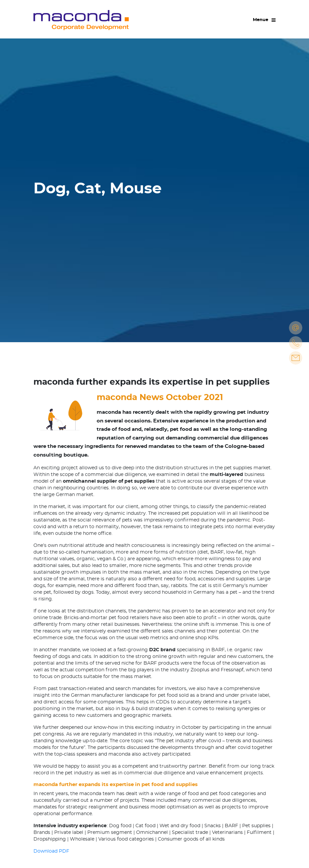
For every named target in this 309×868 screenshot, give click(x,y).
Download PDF (51, 851)
